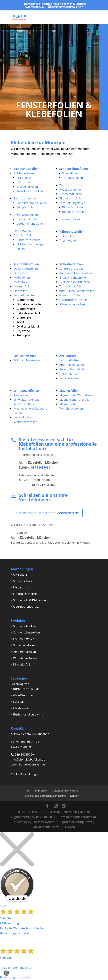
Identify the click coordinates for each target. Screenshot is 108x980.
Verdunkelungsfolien (30, 224)
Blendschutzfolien (26, 215)
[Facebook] (47, 806)
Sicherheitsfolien (24, 645)
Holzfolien (20, 291)
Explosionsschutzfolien (75, 282)
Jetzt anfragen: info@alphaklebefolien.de (47, 513)
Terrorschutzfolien (72, 286)
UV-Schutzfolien (24, 639)
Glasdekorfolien (27, 187)
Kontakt (75, 796)
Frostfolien (24, 178)
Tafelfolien (21, 395)
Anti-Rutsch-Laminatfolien (77, 291)
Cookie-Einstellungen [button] (25, 774)
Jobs (28, 791)
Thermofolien (68, 240)
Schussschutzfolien (72, 304)
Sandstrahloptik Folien (32, 203)
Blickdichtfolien (24, 235)
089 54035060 (41, 467)
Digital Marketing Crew (75, 822)
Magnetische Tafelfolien (75, 400)
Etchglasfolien (26, 207)
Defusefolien (22, 231)
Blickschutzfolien (28, 219)
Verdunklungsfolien (72, 203)
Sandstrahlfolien (25, 198)
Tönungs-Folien (72, 178)
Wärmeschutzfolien (72, 185)
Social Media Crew (46, 827)
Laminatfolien (69, 378)
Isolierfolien (67, 236)
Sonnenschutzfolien (26, 632)
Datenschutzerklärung (66, 791)
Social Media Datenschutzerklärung (45, 796)
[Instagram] (56, 806)
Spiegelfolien (71, 173)
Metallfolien (22, 282)
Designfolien (22, 295)
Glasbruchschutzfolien (74, 300)
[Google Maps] (64, 806)
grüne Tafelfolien (25, 404)
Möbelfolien (22, 277)
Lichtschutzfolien (71, 194)
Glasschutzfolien (70, 295)
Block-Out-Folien (73, 207)
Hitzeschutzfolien (71, 189)
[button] (6, 974)
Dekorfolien (24, 182)
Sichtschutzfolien (25, 626)
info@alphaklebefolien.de (28, 759)
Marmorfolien (23, 286)
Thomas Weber (43, 822)
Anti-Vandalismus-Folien (75, 273)
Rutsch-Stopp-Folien (73, 369)
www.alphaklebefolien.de (28, 764)
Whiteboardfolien (25, 658)
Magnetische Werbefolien (76, 395)
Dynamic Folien (70, 219)
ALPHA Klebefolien (64, 812)
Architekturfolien (24, 652)
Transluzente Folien (30, 191)
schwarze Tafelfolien (27, 400)
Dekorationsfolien (26, 269)
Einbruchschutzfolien (73, 277)
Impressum (42, 791)
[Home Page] (20, 17)
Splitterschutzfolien (72, 269)
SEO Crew (69, 827)
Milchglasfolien (24, 173)
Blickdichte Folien (28, 240)
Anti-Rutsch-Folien (71, 365)
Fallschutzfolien (70, 374)
